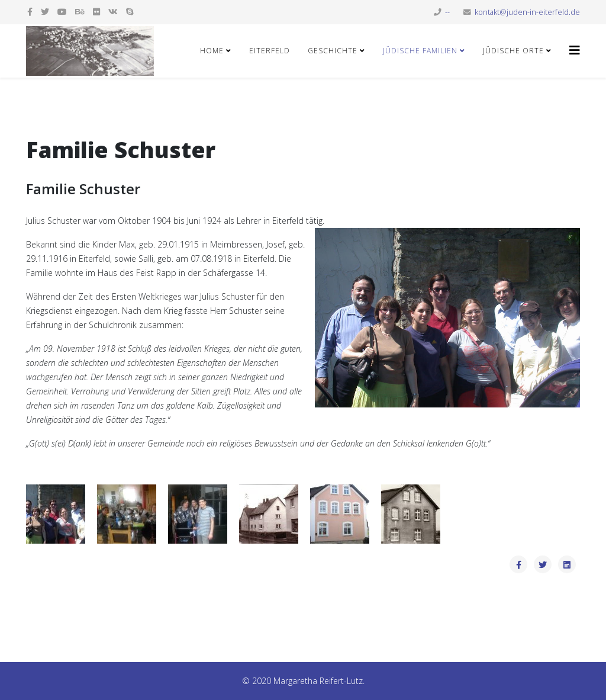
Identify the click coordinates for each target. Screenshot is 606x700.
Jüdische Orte (513, 51)
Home (212, 51)
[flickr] (96, 12)
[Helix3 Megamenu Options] (575, 50)
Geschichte (333, 51)
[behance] (80, 12)
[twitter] (45, 12)
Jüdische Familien (420, 51)
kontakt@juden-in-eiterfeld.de (527, 12)
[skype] (130, 12)
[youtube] (62, 12)
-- (447, 12)
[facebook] (30, 12)
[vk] (113, 12)
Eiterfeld (270, 51)
